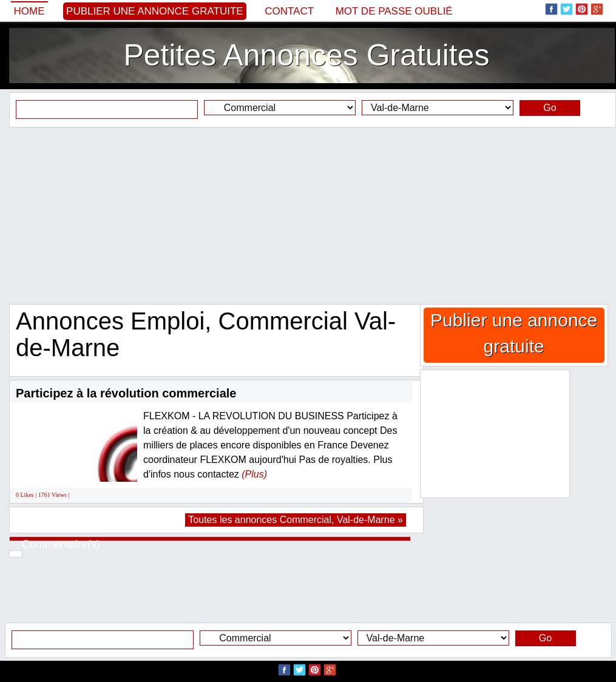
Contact (289, 11)
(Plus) (254, 474)
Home (29, 11)
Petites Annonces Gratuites (306, 55)
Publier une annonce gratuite (155, 11)
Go (550, 108)
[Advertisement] (308, 215)
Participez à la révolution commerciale (126, 393)
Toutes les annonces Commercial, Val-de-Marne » (296, 520)
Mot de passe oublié (394, 11)
